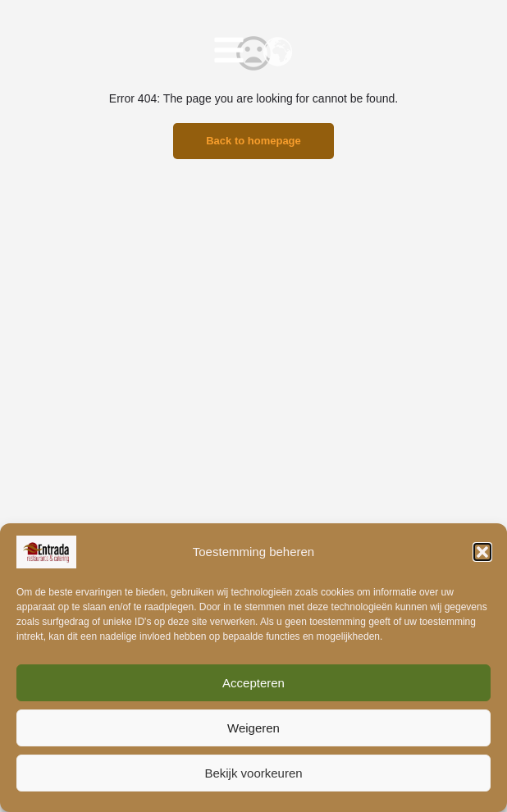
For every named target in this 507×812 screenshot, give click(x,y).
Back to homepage (253, 141)
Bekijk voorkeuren (253, 773)
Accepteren (253, 683)
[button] (482, 552)
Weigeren (253, 728)
